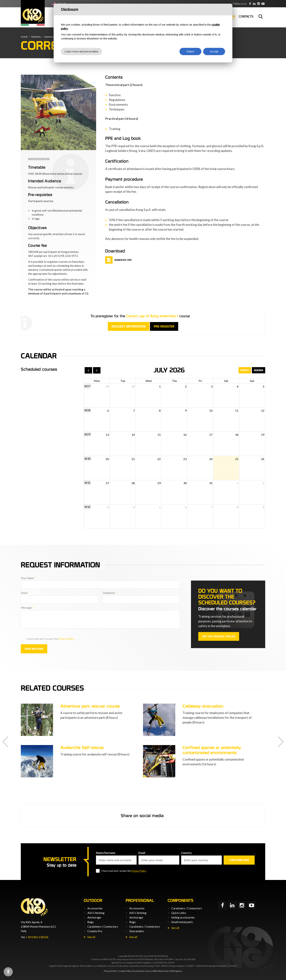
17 (211, 435)
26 (263, 459)
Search (261, 16)
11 (237, 410)
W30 (87, 459)
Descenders (137, 931)
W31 (87, 483)
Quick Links (179, 913)
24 (211, 459)
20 (107, 459)
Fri (200, 381)
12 (263, 410)
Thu (174, 381)
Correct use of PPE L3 (24, 706)
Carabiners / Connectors (103, 926)
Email (25, 593)
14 (133, 435)
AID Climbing (96, 913)
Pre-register (164, 326)
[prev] (88, 370)
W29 (87, 434)
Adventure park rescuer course (155, 706)
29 (107, 386)
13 (107, 435)
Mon (97, 381)
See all (91, 937)
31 (211, 483)
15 (159, 435)
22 (159, 459)
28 (133, 483)
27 (107, 483)
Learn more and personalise (81, 51)
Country (186, 853)
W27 (87, 386)
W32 (87, 507)
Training (36, 37)
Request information (129, 326)
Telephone (110, 593)
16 (185, 435)
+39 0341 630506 (37, 937)
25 (237, 459)
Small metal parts (182, 922)
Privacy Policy (66, 639)
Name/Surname (106, 853)
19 (263, 435)
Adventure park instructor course (35, 748)
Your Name (28, 578)
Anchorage (94, 917)
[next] (97, 370)
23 (185, 459)
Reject (190, 51)
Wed (149, 381)
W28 (87, 410)
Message (27, 608)
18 (237, 435)
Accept (214, 51)
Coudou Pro (95, 931)
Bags (91, 922)
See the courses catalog (219, 636)
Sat (226, 381)
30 (133, 386)
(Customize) (138, 971)
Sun (252, 381)
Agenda (259, 370)
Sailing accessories (183, 917)
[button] (5, 742)
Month (245, 370)
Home (24, 37)
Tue (123, 381)
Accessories (95, 908)
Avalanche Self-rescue (147, 748)
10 (211, 410)
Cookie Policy (125, 971)
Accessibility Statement (157, 971)
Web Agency (176, 971)
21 (133, 459)
